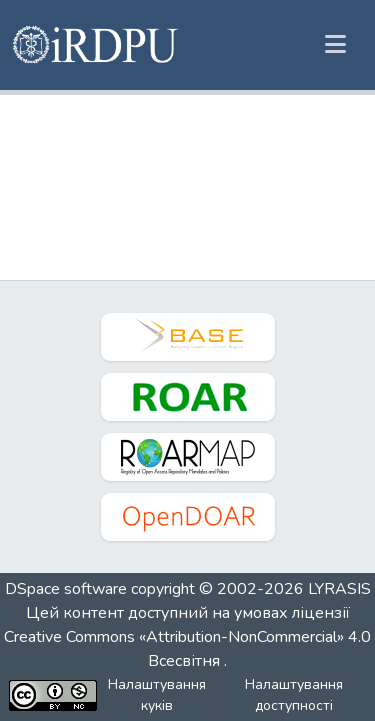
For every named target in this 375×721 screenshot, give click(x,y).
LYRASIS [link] (339, 589)
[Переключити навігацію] (335, 45)
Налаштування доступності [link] (294, 695)
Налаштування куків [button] (157, 695)
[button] (96, 45)
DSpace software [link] (66, 589)
